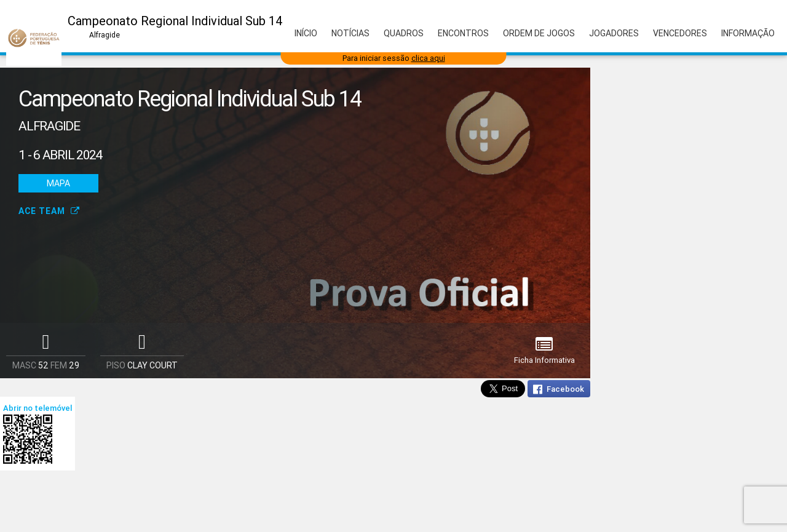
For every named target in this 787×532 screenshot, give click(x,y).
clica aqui (428, 58)
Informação (748, 33)
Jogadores (614, 33)
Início (306, 33)
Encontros (463, 33)
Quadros (404, 33)
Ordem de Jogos (539, 33)
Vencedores (680, 33)
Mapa (58, 183)
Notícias (350, 33)
